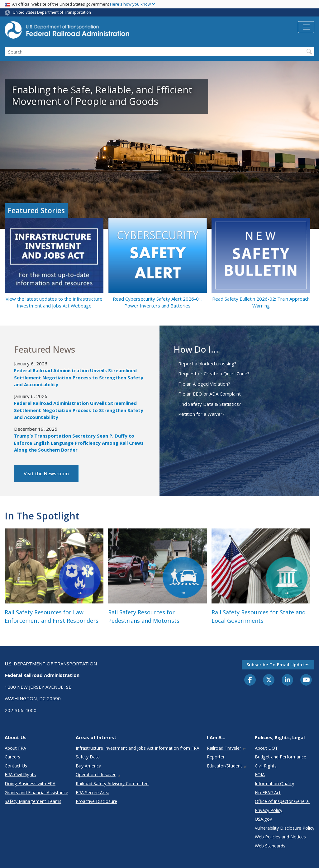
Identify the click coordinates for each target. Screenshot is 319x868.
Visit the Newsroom (46, 473)
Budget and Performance (281, 757)
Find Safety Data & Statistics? (210, 404)
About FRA (15, 748)
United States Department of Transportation (52, 12)
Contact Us (16, 766)
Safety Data (88, 757)
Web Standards (270, 846)
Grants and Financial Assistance (36, 793)
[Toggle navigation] (306, 27)
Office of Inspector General (282, 801)
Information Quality (274, 784)
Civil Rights (266, 766)
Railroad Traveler (227, 748)
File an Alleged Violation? (204, 384)
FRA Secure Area (93, 793)
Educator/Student (227, 766)
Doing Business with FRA (30, 784)
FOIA (260, 774)
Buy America (88, 766)
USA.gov (263, 819)
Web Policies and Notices (280, 837)
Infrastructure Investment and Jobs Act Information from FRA (138, 748)
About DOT (266, 748)
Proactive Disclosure (96, 801)
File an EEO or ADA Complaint (209, 394)
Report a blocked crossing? (207, 364)
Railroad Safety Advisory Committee (112, 784)
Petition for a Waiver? (201, 414)
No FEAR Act (268, 793)
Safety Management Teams (33, 801)
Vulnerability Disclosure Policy (285, 828)
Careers (12, 757)
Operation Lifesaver (98, 774)
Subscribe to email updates (278, 664)
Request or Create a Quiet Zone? (214, 373)
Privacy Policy (269, 810)
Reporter (216, 757)
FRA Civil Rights (20, 774)
